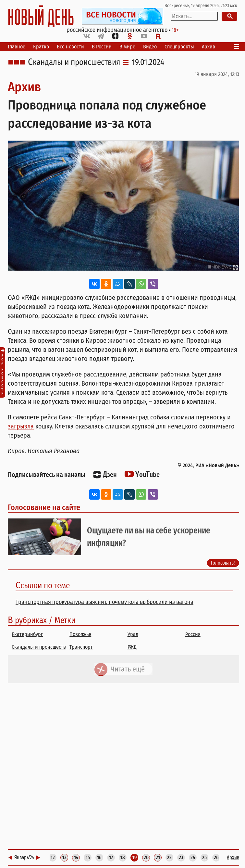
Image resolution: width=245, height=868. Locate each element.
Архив (208, 47)
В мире (127, 47)
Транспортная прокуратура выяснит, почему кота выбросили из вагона (104, 602)
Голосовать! (223, 563)
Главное (17, 47)
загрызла (21, 426)
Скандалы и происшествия (74, 62)
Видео (150, 47)
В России (102, 47)
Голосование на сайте (44, 507)
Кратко (41, 47)
